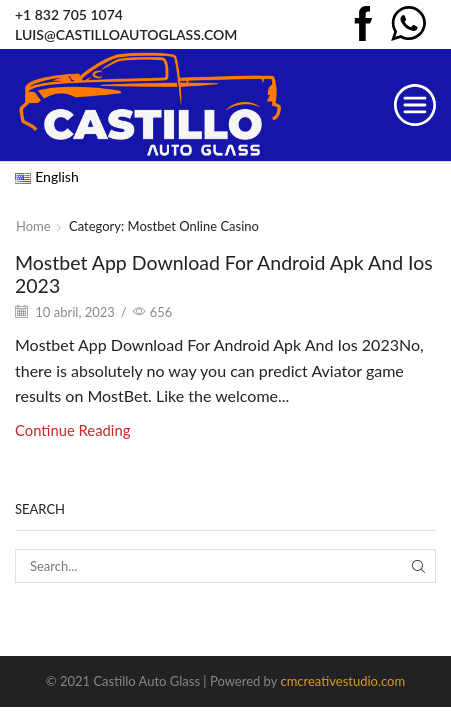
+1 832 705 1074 (69, 14)
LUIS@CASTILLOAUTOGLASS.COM (126, 34)
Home (33, 226)
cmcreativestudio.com (342, 681)
